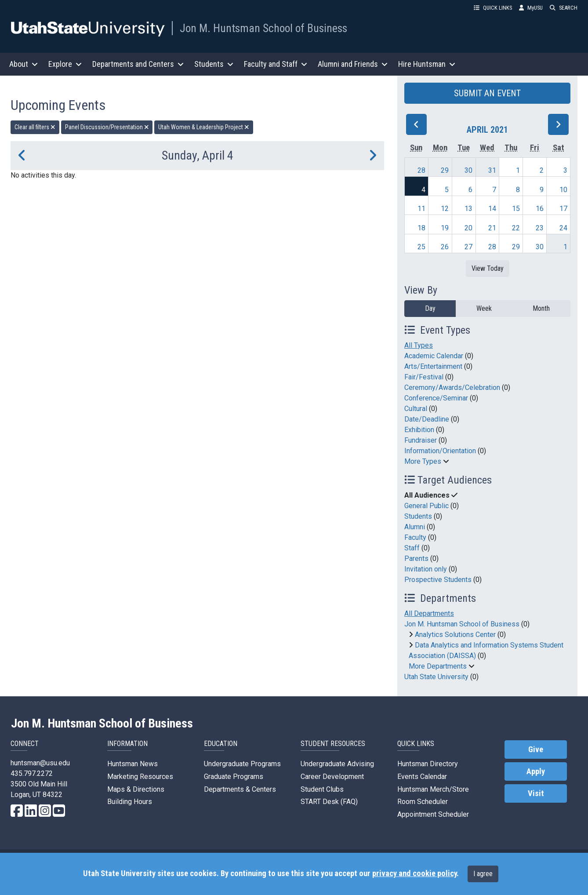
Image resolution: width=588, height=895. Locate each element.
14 (492, 209)
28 (421, 170)
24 (563, 228)
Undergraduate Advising (337, 764)
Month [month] (541, 308)
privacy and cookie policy (414, 873)
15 (516, 209)
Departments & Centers (240, 789)
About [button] (24, 64)
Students (418, 516)
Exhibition (419, 430)
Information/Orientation (440, 451)
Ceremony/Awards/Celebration (452, 387)
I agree (483, 874)
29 (445, 170)
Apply (536, 771)
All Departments (429, 613)
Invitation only (426, 569)
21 (492, 228)
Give (536, 749)
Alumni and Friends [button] (353, 64)
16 (540, 209)
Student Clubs (322, 789)
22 (516, 228)
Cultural (416, 409)
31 (492, 170)
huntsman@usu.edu (40, 763)
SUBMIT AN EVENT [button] (487, 93)
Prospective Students (438, 580)
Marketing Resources (140, 777)
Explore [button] (65, 64)
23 (540, 228)
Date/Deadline (427, 419)
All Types (419, 345)
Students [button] (214, 64)
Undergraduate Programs (242, 764)
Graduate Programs (234, 777)
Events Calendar (422, 777)
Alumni (415, 527)
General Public (426, 506)
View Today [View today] (488, 268)
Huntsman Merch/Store (433, 789)
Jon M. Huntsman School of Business (263, 28)
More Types (423, 461)
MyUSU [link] (531, 8)
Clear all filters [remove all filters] (35, 127)
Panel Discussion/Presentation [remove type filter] (107, 127)
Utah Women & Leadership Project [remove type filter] (204, 127)
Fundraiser (421, 440)
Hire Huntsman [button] (427, 64)
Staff (412, 548)
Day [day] (430, 308)
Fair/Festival (424, 377)
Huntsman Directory (428, 764)
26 (445, 247)
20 (468, 228)
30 (468, 170)
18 (421, 228)
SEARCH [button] (564, 8)
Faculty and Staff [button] (276, 64)
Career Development (332, 777)
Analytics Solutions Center (455, 635)
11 (421, 209)
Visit (536, 793)
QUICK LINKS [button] (493, 8)
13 (468, 209)
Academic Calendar (434, 356)
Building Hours (130, 802)
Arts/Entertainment (433, 366)
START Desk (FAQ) (329, 802)
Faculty (415, 537)
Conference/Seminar (436, 398)
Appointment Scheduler (433, 814)
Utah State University (436, 677)
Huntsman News (132, 764)
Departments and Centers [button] (138, 64)
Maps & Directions (136, 789)
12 (445, 209)
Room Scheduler (423, 802)
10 (563, 190)
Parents (416, 558)
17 (563, 209)
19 (445, 228)
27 (468, 247)
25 (421, 247)
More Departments (438, 666)
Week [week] (484, 308)
